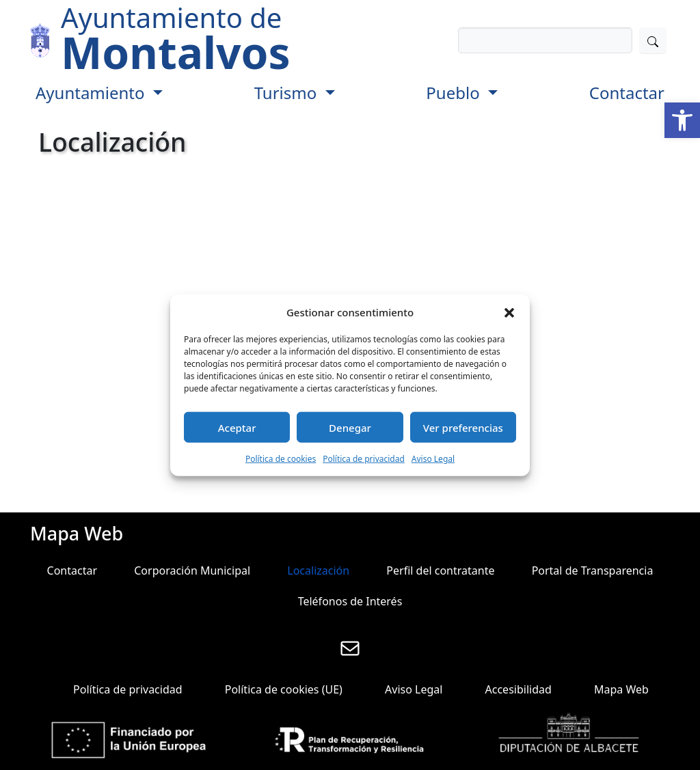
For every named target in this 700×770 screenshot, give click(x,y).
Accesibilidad (519, 689)
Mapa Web (621, 689)
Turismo (288, 93)
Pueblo (455, 93)
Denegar (350, 427)
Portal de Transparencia (593, 570)
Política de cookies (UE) (284, 689)
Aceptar (237, 427)
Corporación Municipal (192, 570)
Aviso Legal (433, 459)
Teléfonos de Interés (350, 601)
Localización (318, 570)
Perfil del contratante (440, 570)
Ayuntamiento (92, 93)
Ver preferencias (463, 427)
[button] (682, 120)
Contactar (627, 93)
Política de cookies (281, 459)
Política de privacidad (364, 459)
